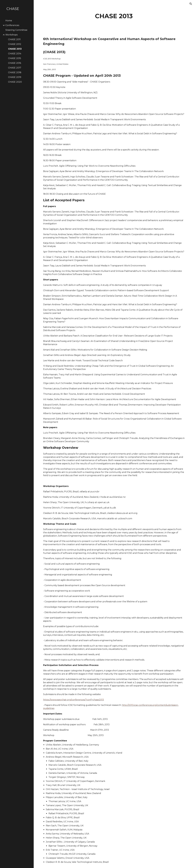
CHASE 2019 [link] (15, 77)
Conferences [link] (12, 25)
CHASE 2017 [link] (15, 68)
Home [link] (9, 21)
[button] (191, 4)
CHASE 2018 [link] (15, 72)
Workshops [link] (11, 35)
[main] (114, 16)
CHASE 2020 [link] (15, 82)
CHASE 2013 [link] (15, 49)
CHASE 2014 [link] (15, 54)
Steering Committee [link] (16, 30)
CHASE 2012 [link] (15, 44)
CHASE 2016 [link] (15, 63)
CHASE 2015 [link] (15, 58)
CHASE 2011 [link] (14, 39)
